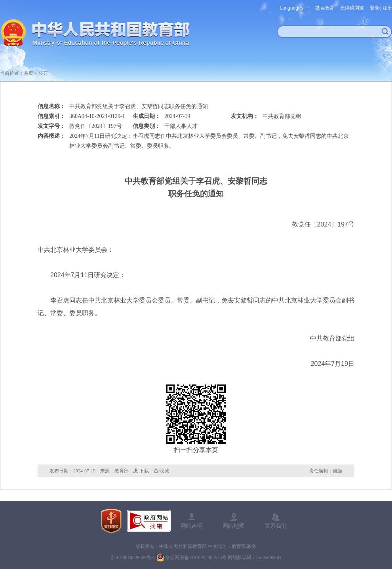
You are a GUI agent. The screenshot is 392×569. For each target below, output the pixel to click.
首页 (29, 73)
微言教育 (325, 8)
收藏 (164, 471)
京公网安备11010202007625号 (196, 558)
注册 (387, 8)
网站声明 (192, 526)
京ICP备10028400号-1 (133, 558)
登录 (375, 8)
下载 (144, 471)
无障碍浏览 (352, 8)
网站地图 (234, 526)
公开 (43, 73)
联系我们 (276, 526)
